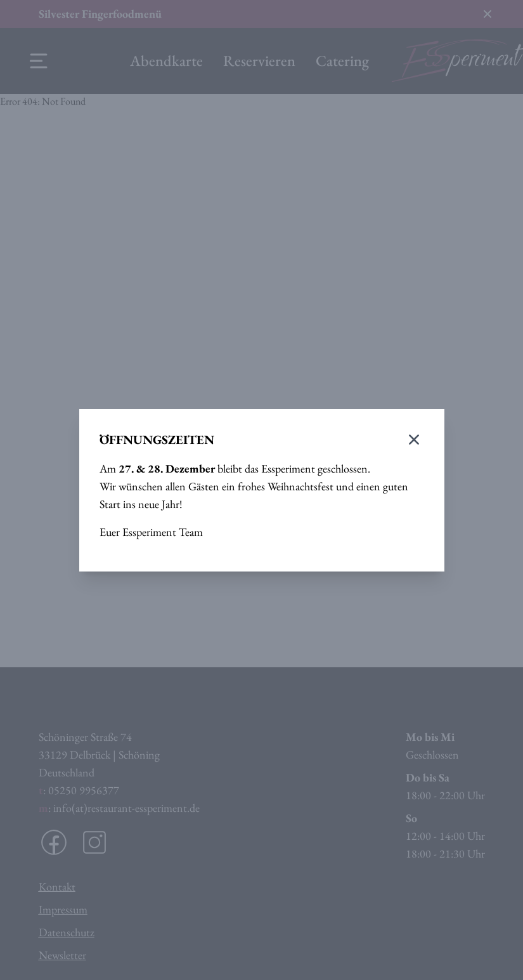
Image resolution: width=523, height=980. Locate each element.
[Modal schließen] (414, 440)
